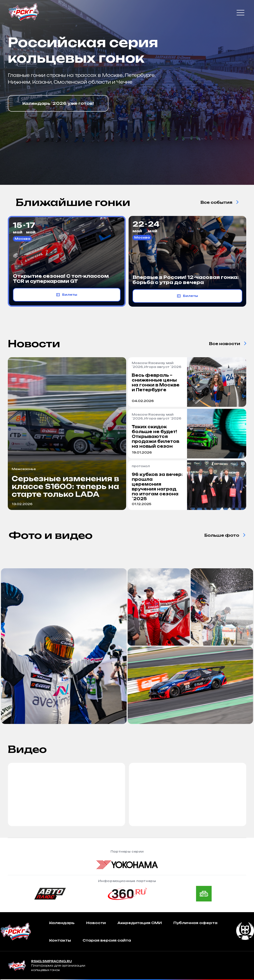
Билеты (67, 295)
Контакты (60, 940)
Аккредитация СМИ (140, 923)
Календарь (62, 923)
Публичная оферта (195, 923)
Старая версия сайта (107, 940)
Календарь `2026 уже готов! (58, 103)
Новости (96, 923)
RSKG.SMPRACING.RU (52, 961)
